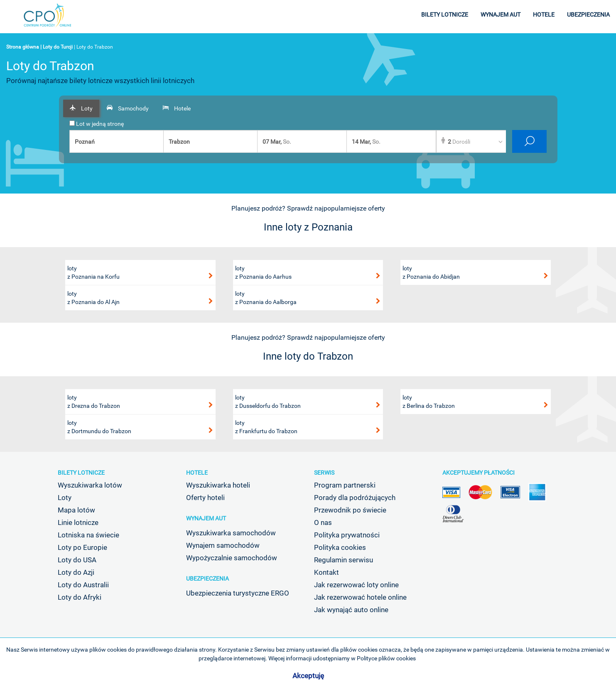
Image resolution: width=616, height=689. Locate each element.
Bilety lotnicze (81, 473)
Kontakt (326, 572)
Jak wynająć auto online (351, 610)
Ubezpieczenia (207, 579)
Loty (65, 498)
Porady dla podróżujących (355, 498)
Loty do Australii (83, 585)
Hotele (197, 473)
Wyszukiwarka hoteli (218, 485)
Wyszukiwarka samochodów (231, 533)
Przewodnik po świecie (350, 510)
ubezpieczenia (588, 15)
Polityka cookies (340, 547)
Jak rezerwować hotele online (360, 597)
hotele (544, 15)
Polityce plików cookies (386, 658)
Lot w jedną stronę (97, 124)
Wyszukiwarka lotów (90, 485)
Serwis (324, 473)
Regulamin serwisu (344, 560)
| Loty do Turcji (56, 47)
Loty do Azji (76, 572)
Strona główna (23, 47)
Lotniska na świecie (88, 535)
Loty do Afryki (80, 597)
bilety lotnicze (445, 15)
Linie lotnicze (78, 522)
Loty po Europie (82, 547)
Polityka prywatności (347, 535)
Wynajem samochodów (223, 545)
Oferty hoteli (205, 498)
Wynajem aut (206, 518)
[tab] (81, 108)
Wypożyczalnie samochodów (232, 558)
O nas (323, 522)
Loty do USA (77, 560)
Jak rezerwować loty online (356, 585)
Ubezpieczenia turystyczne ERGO (238, 593)
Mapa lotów (76, 510)
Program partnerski (345, 485)
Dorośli (459, 142)
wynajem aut (501, 15)
